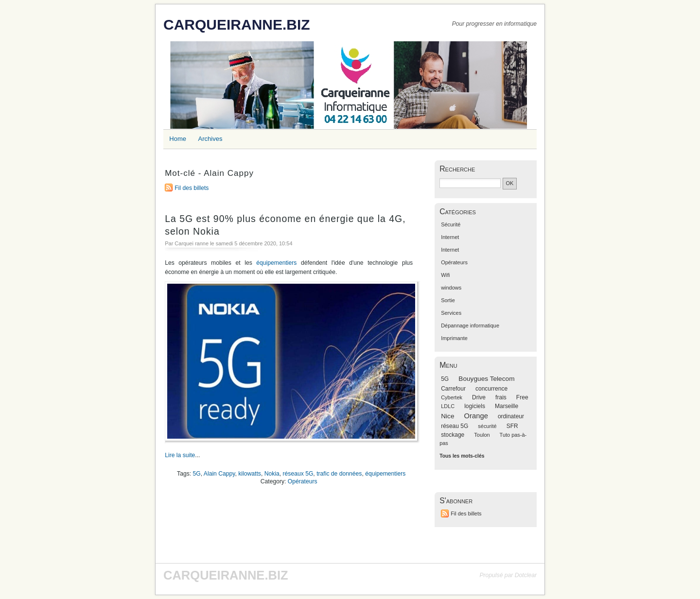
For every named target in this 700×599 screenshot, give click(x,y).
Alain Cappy (219, 474)
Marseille (507, 406)
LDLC (448, 406)
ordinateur (511, 416)
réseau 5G (455, 426)
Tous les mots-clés (462, 456)
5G (197, 474)
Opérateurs (303, 481)
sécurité (487, 426)
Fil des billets (192, 188)
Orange (476, 416)
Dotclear (526, 575)
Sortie (448, 300)
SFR (512, 426)
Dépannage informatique (470, 325)
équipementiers (276, 263)
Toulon (482, 435)
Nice (447, 416)
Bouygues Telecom (486, 379)
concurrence (491, 389)
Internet (450, 237)
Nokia (272, 474)
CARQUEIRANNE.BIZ (237, 25)
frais (501, 397)
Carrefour (453, 389)
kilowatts (250, 474)
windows (451, 288)
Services (451, 313)
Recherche (457, 169)
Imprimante (454, 338)
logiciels (475, 406)
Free (522, 397)
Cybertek (452, 397)
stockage (453, 435)
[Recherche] (470, 183)
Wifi (445, 275)
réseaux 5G (298, 474)
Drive (479, 397)
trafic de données (339, 474)
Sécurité (451, 224)
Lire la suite (180, 455)
